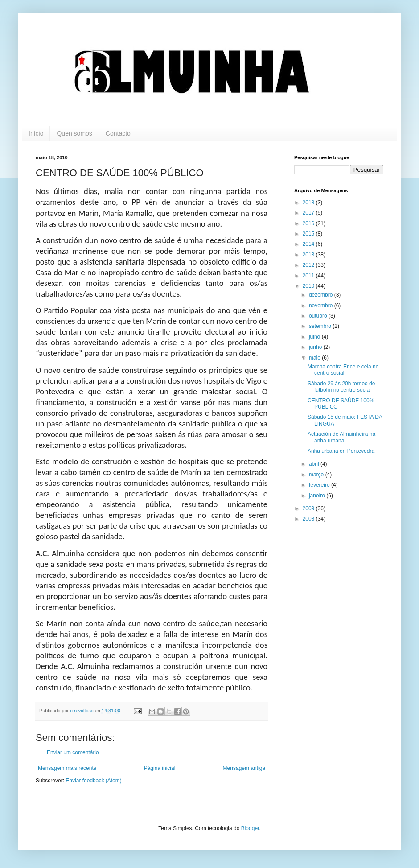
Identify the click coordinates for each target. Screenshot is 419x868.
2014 (309, 244)
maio (315, 358)
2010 (309, 286)
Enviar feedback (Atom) (93, 781)
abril (315, 464)
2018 (309, 203)
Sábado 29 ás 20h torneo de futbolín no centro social (341, 387)
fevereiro (320, 485)
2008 (309, 519)
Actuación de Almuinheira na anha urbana (341, 437)
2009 (309, 508)
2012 (309, 265)
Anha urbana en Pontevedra (341, 451)
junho (316, 347)
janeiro (318, 496)
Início (36, 133)
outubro (319, 316)
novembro (322, 306)
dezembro (322, 295)
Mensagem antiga (244, 768)
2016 (309, 223)
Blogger (250, 828)
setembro (321, 326)
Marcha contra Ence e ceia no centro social (343, 370)
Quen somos (74, 133)
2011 (309, 276)
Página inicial (160, 768)
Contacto (118, 133)
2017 (309, 213)
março (317, 475)
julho (315, 337)
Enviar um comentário (73, 752)
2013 (309, 255)
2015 (309, 234)
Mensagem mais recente (67, 768)
